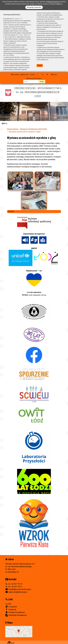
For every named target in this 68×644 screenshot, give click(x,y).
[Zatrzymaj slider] (34, 119)
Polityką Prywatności (53, 2)
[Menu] (34, 123)
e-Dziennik (11, 607)
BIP (8, 604)
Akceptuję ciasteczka (34, 7)
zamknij (40, 65)
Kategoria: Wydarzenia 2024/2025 (33, 129)
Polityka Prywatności (15, 612)
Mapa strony (25, 75)
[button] (3, 111)
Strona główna (15, 75)
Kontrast (54, 75)
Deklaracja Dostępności (16, 615)
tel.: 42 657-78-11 (14, 587)
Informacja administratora (34, 78)
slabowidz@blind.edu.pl (16, 592)
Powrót (11, 211)
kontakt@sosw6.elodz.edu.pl (18, 589)
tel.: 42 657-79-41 (14, 584)
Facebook (11, 609)
